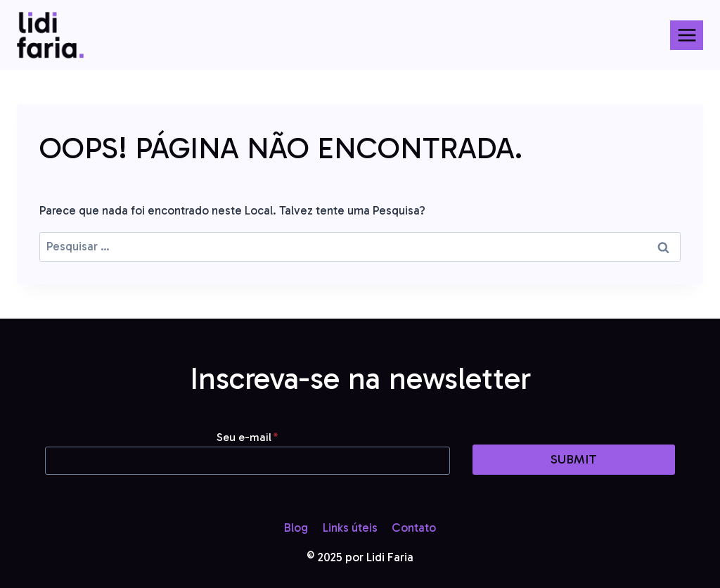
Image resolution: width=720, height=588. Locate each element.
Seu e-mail (247, 437)
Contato (414, 528)
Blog (296, 528)
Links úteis (350, 528)
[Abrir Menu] (687, 35)
